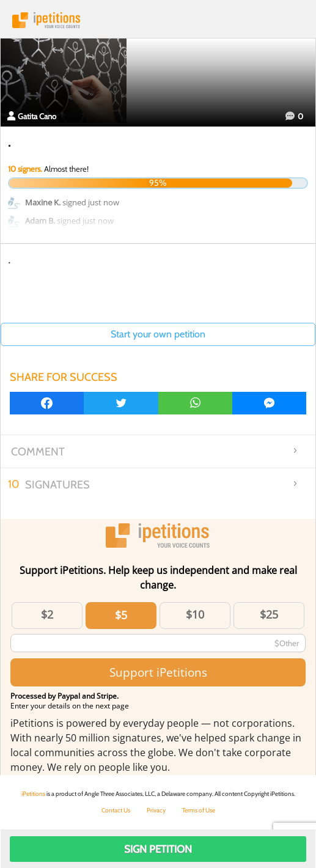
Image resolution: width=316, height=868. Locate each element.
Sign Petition (158, 849)
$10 (195, 614)
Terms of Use (199, 810)
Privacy (156, 810)
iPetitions (158, 20)
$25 (269, 614)
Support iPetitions (158, 672)
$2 (47, 614)
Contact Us (116, 810)
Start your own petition (158, 334)
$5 (121, 615)
